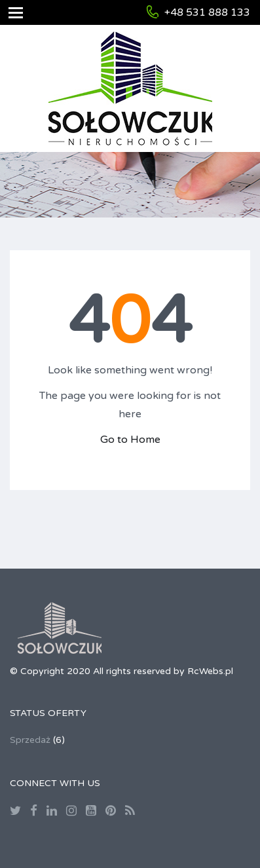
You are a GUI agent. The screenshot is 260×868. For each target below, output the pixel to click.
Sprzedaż (30, 740)
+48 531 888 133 (207, 12)
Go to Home (130, 440)
